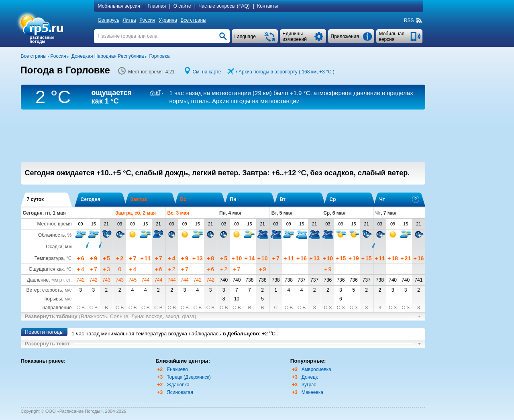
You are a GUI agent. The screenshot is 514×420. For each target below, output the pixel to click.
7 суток (36, 199)
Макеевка (312, 392)
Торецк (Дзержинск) (189, 377)
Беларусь (109, 20)
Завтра (139, 199)
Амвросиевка (316, 369)
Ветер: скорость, (49, 290)
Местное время (54, 224)
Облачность (51, 235)
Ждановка (178, 385)
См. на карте (207, 72)
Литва (130, 20)
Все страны (194, 20)
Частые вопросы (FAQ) (224, 6)
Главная (157, 6)
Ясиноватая (180, 392)
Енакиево (177, 369)
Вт (283, 199)
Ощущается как (46, 269)
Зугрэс (309, 385)
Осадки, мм (59, 247)
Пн (233, 199)
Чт (399, 199)
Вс (183, 199)
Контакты (267, 6)
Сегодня (91, 199)
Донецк (310, 377)
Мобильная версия (119, 6)
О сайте (182, 6)
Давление (38, 280)
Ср (333, 199)
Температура (49, 258)
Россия (147, 20)
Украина (168, 20)
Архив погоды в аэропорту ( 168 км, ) (287, 72)
